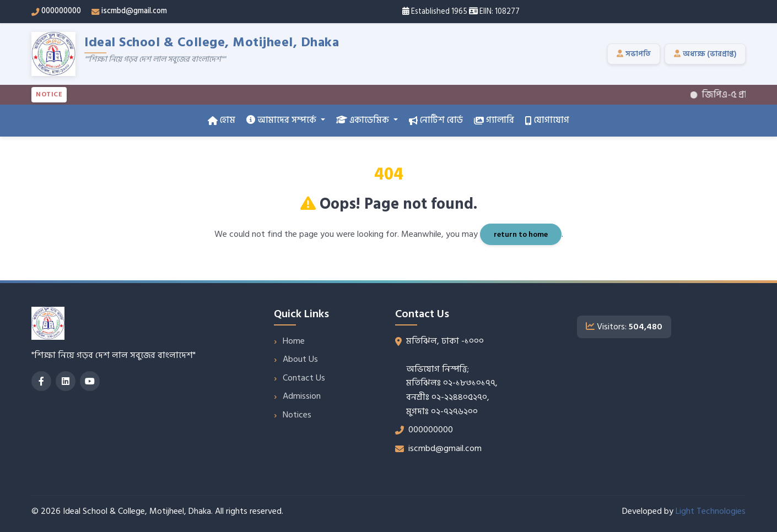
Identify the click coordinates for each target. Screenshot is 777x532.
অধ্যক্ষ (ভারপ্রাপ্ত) (705, 54)
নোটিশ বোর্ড (436, 120)
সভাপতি (634, 54)
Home (294, 341)
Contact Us (304, 378)
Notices (297, 415)
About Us (300, 359)
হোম (222, 120)
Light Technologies (711, 511)
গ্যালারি (494, 120)
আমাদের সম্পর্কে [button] (282, 120)
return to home (521, 234)
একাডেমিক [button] (364, 120)
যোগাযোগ (547, 120)
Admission (302, 396)
